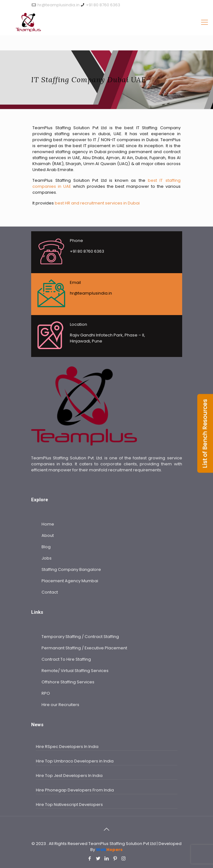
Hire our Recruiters (60, 705)
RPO (46, 693)
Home (48, 524)
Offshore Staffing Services (68, 682)
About (48, 535)
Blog (46, 547)
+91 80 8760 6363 (103, 5)
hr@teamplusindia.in (59, 5)
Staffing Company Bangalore (71, 569)
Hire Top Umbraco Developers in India (75, 761)
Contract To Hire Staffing (66, 659)
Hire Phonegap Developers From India (75, 790)
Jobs (47, 558)
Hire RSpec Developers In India (67, 747)
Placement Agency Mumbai (70, 581)
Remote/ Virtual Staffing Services (75, 671)
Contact (50, 592)
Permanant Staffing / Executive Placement (84, 648)
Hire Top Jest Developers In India (69, 776)
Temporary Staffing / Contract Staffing (80, 637)
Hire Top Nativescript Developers (69, 805)
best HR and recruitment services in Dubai (97, 203)
